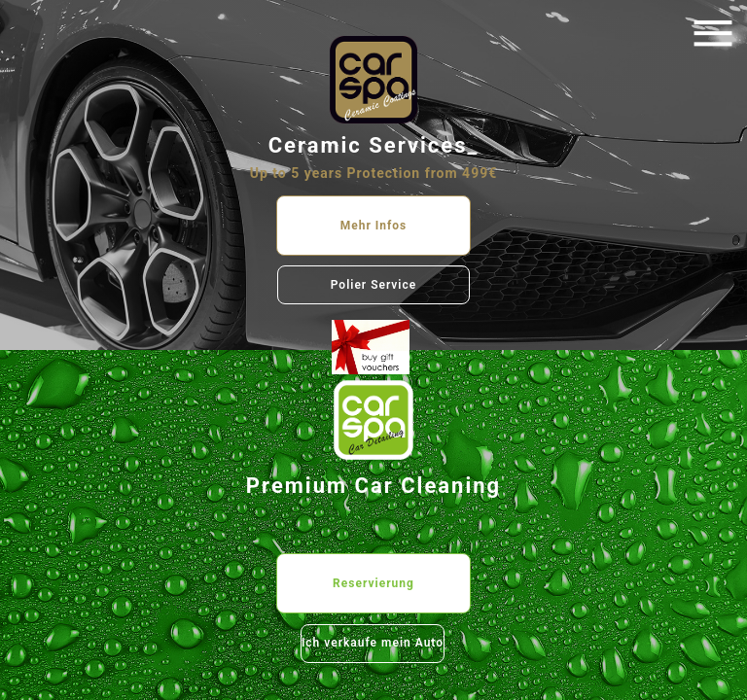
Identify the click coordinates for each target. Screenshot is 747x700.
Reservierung (373, 583)
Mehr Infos (374, 226)
